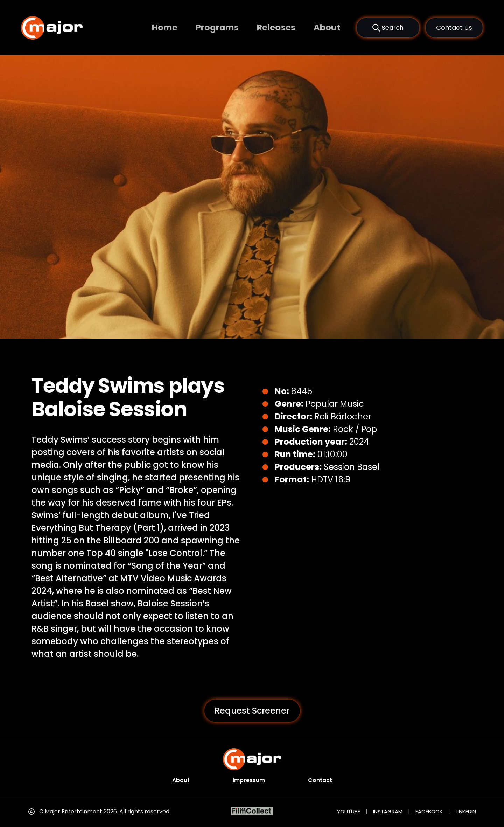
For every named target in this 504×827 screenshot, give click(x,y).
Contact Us (454, 27)
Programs (217, 27)
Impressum (249, 780)
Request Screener (252, 711)
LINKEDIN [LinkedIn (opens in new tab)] (466, 811)
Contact (320, 780)
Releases (276, 27)
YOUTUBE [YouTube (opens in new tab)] (349, 811)
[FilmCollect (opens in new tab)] (252, 811)
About (327, 27)
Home (165, 27)
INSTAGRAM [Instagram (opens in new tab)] (388, 811)
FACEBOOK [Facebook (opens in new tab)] (429, 811)
